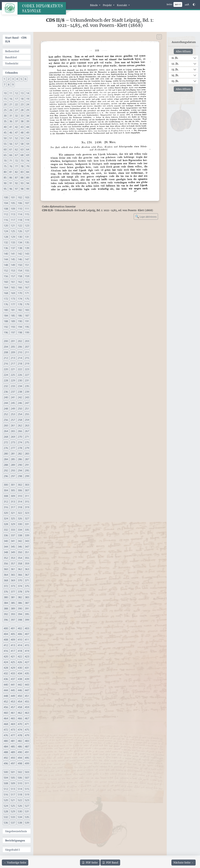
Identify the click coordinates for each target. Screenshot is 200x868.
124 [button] (6, 231)
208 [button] (6, 352)
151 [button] (27, 265)
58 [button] (22, 144)
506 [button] (20, 778)
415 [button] (27, 645)
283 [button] (27, 454)
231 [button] (27, 380)
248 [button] (6, 409)
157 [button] (13, 276)
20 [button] (5, 104)
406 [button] (20, 634)
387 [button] (27, 603)
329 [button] (13, 524)
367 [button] (27, 575)
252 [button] (6, 414)
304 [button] (6, 490)
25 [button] (5, 110)
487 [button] (27, 747)
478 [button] (20, 735)
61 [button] (11, 149)
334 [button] (20, 530)
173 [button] (13, 299)
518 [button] (20, 795)
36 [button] (11, 121)
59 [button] (28, 144)
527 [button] (27, 806)
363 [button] (27, 569)
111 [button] (27, 209)
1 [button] (4, 79)
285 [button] (13, 459)
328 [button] (6, 524)
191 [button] (27, 321)
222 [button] (20, 369)
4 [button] (17, 79)
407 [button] (27, 634)
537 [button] (13, 823)
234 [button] (20, 386)
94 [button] (28, 183)
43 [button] (22, 127)
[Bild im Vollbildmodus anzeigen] (159, 37)
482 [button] (20, 741)
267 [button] (27, 431)
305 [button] (13, 490)
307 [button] (27, 490)
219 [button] (27, 364)
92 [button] (16, 183)
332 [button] (6, 530)
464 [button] (6, 718)
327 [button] (27, 518)
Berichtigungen (15, 840)
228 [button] (6, 380)
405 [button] (13, 634)
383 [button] (27, 597)
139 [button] (27, 248)
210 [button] (20, 352)
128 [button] (6, 237)
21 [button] (11, 104)
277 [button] (13, 448)
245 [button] (13, 403)
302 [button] (20, 485)
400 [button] (6, 628)
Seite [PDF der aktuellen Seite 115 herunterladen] (90, 863)
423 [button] (27, 657)
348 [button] (6, 552)
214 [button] (20, 358)
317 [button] (13, 507)
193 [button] (13, 327)
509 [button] (13, 783)
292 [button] (6, 470)
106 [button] (20, 203)
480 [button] (6, 741)
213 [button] (13, 358)
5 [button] (21, 79)
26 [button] (11, 110)
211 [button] (27, 352)
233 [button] (13, 386)
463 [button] (27, 713)
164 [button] (6, 287)
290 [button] (20, 465)
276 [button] (6, 448)
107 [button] (27, 203)
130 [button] (20, 237)
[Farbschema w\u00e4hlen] (194, 5)
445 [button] (13, 690)
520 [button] (6, 800)
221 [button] (13, 369)
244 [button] (6, 403)
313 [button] (13, 502)
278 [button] (20, 448)
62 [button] (16, 149)
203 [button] (27, 341)
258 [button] (20, 420)
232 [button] (6, 386)
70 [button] (5, 161)
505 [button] (13, 778)
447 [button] (27, 690)
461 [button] (13, 713)
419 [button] (27, 651)
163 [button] (27, 282)
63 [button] (22, 149)
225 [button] (13, 375)
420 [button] (6, 657)
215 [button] (27, 358)
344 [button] (6, 547)
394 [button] (20, 614)
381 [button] (13, 597)
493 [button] (13, 758)
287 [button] (27, 459)
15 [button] (5, 99)
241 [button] (13, 397)
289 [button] (13, 465)
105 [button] (13, 203)
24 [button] (28, 104)
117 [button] (13, 220)
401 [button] (13, 628)
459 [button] (27, 707)
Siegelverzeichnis (16, 831)
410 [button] (20, 640)
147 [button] (27, 259)
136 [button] (6, 248)
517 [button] (13, 795)
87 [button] (16, 178)
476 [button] (6, 735)
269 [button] (13, 437)
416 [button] (6, 651)
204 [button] (6, 347)
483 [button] (27, 741)
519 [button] (27, 795)
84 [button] (28, 172)
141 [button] (13, 254)
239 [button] (27, 392)
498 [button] (20, 763)
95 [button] (5, 189)
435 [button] (27, 673)
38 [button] (22, 121)
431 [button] (27, 668)
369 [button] (13, 580)
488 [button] (6, 752)
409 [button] (13, 640)
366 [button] (20, 575)
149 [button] (13, 265)
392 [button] (6, 614)
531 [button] (27, 811)
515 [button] (27, 789)
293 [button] (13, 470)
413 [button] (13, 645)
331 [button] (27, 524)
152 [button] (6, 271)
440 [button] (6, 685)
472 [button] (6, 730)
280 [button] (6, 454)
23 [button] (22, 104)
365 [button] (13, 575)
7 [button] (4, 85)
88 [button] (22, 178)
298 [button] (20, 476)
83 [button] (22, 172)
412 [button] (6, 645)
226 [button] (20, 375)
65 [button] (5, 155)
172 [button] (6, 299)
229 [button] (13, 380)
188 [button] (6, 321)
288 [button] (6, 465)
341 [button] (13, 541)
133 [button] (13, 242)
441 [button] (13, 685)
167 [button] (27, 287)
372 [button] (6, 586)
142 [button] (20, 254)
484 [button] (6, 747)
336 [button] (6, 535)
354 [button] (20, 558)
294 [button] (20, 470)
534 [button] (20, 817)
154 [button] (20, 271)
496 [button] (6, 763)
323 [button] (27, 513)
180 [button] (6, 310)
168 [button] (6, 293)
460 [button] (6, 713)
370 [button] (20, 580)
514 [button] (20, 789)
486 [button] (20, 747)
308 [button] (6, 496)
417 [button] (13, 651)
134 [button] (20, 242)
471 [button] (27, 724)
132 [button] (6, 242)
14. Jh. (175, 75)
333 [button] (13, 530)
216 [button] (6, 364)
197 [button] (13, 332)
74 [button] (28, 161)
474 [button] (20, 730)
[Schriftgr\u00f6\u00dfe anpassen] (187, 5)
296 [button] (6, 476)
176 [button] (6, 304)
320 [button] (6, 513)
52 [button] (16, 138)
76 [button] (11, 166)
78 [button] (22, 166)
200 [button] (6, 341)
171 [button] (27, 293)
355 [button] (27, 558)
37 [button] (16, 121)
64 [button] (28, 149)
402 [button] (20, 628)
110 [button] (20, 209)
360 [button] (6, 569)
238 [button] (20, 392)
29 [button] (28, 110)
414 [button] (20, 645)
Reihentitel (12, 51)
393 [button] (13, 614)
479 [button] (27, 735)
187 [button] (27, 316)
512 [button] (6, 789)
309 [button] (13, 496)
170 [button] (20, 293)
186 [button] (20, 316)
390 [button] (20, 609)
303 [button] (27, 485)
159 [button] (27, 276)
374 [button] (20, 586)
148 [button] (6, 265)
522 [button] (20, 800)
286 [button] (20, 459)
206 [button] (20, 347)
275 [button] (27, 442)
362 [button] (20, 569)
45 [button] (5, 133)
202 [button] (20, 341)
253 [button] (13, 414)
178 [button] (20, 304)
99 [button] (28, 189)
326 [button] (20, 518)
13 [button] (22, 93)
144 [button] (6, 259)
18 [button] (22, 99)
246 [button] (20, 403)
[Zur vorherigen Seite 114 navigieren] (15, 863)
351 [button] (27, 552)
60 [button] (5, 149)
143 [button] (27, 254)
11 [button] (11, 93)
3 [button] (13, 79)
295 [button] (27, 470)
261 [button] (13, 425)
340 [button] (6, 541)
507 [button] (27, 778)
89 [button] (28, 178)
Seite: (170, 4)
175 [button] (27, 299)
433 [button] (13, 673)
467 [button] (27, 718)
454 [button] (20, 702)
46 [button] (11, 133)
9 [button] (13, 85)
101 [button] (13, 197)
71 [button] (11, 161)
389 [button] (13, 609)
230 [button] (20, 380)
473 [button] (13, 730)
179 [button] (27, 304)
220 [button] (6, 369)
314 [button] (20, 502)
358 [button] (20, 564)
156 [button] (6, 276)
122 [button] (20, 226)
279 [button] (27, 448)
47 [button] (16, 133)
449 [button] (13, 696)
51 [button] (11, 138)
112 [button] (6, 214)
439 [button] (27, 679)
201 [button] (13, 341)
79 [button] (28, 166)
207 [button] (27, 347)
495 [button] (27, 758)
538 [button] (20, 823)
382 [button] (20, 597)
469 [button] (13, 724)
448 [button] (6, 696)
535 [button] (27, 817)
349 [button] (13, 552)
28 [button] (22, 110)
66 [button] (11, 155)
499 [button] (27, 763)
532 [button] (6, 817)
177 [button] (13, 304)
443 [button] (27, 685)
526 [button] (20, 806)
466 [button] (20, 718)
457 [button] (13, 707)
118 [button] (20, 220)
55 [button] (5, 144)
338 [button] (20, 535)
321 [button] (13, 513)
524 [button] (6, 806)
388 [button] (6, 609)
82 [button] (16, 172)
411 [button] (27, 640)
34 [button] (28, 116)
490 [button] (20, 752)
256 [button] (6, 420)
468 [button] (6, 724)
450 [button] (20, 696)
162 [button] (20, 282)
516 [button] (6, 795)
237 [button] (13, 392)
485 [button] (13, 747)
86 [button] (11, 178)
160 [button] (6, 282)
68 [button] (22, 155)
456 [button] (6, 707)
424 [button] (6, 662)
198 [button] (20, 332)
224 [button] (6, 375)
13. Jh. (175, 69)
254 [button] (20, 414)
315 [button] (27, 502)
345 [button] (13, 547)
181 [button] (13, 310)
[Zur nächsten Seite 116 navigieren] (184, 863)
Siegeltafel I (12, 850)
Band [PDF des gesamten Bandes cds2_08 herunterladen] (110, 863)
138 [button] (20, 248)
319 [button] (27, 507)
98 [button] (22, 189)
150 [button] (20, 265)
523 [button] (27, 800)
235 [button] (27, 386)
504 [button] (6, 778)
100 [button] (6, 197)
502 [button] (20, 772)
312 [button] (6, 502)
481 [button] (13, 741)
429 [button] (13, 668)
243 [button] (27, 397)
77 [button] (16, 166)
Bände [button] (94, 5)
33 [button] (22, 116)
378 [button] (20, 592)
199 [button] (27, 332)
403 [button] (27, 628)
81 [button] (11, 172)
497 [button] (13, 763)
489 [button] (13, 752)
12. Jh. (175, 64)
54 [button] (28, 138)
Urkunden (11, 73)
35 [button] (5, 121)
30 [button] (5, 116)
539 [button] (27, 823)
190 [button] (20, 321)
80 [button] (5, 172)
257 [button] (13, 420)
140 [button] (6, 254)
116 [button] (6, 220)
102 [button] (20, 197)
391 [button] (27, 609)
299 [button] (27, 476)
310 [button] (20, 496)
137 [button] (13, 248)
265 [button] (13, 431)
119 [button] (27, 220)
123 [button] (27, 226)
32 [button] (16, 116)
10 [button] (5, 93)
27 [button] (16, 110)
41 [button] (11, 127)
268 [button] (6, 437)
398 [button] (20, 620)
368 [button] (6, 580)
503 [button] (27, 772)
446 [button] (20, 690)
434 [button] (20, 673)
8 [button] (9, 85)
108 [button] (6, 209)
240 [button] (6, 397)
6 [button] (26, 79)
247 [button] (27, 403)
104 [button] (6, 203)
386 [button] (20, 603)
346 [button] (20, 547)
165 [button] (13, 287)
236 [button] (6, 392)
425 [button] (13, 662)
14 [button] (28, 93)
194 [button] (20, 327)
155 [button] (27, 271)
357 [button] (13, 564)
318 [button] (20, 507)
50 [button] (5, 138)
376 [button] (6, 592)
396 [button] (6, 620)
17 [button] (16, 99)
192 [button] (6, 327)
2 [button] (9, 79)
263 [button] (27, 425)
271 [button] (27, 437)
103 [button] (27, 197)
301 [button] (13, 485)
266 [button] (20, 431)
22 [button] (16, 104)
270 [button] (20, 437)
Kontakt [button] (122, 5)
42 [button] (16, 127)
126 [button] (20, 231)
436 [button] (6, 679)
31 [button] (11, 116)
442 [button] (20, 685)
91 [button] (11, 183)
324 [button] (6, 518)
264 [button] (6, 431)
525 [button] (13, 806)
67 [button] (16, 155)
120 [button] (6, 226)
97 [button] (16, 189)
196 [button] (6, 332)
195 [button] (27, 327)
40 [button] (5, 127)
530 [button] (20, 811)
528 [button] (6, 811)
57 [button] (16, 144)
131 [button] (27, 237)
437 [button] (13, 679)
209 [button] (13, 352)
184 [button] (6, 316)
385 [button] (13, 603)
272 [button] (6, 442)
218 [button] (20, 364)
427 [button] (27, 662)
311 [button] (27, 496)
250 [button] (20, 409)
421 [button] (13, 657)
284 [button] (6, 459)
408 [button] (6, 640)
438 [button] (20, 679)
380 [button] (6, 597)
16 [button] (11, 99)
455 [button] (27, 702)
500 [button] (6, 772)
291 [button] (27, 465)
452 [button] (6, 702)
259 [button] (27, 420)
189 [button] (13, 321)
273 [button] (13, 442)
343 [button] (27, 541)
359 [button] (27, 564)
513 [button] (13, 789)
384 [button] (6, 603)
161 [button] (13, 282)
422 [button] (20, 657)
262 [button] (20, 425)
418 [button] (20, 651)
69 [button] (28, 155)
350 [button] (20, 552)
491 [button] (27, 752)
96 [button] (11, 189)
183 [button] (27, 310)
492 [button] (6, 758)
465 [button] (13, 718)
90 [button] (5, 183)
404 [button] (6, 634)
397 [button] (13, 620)
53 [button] (22, 138)
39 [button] (28, 121)
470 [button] (20, 724)
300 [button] (6, 485)
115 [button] (27, 214)
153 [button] (13, 271)
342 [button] (20, 541)
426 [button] (20, 662)
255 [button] (27, 414)
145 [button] (13, 259)
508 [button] (6, 783)
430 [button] (20, 668)
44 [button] (28, 127)
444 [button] (6, 690)
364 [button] (6, 575)
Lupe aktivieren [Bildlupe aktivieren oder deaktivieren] (146, 216)
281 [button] (13, 454)
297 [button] (13, 476)
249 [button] (13, 409)
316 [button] (6, 507)
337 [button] (13, 535)
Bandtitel (11, 57)
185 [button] (13, 316)
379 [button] (27, 592)
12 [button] (16, 93)
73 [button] (22, 161)
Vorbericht (12, 63)
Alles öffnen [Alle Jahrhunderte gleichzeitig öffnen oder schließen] (183, 51)
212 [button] (6, 358)
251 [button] (27, 409)
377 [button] (13, 592)
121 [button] (13, 226)
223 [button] (27, 369)
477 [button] (13, 735)
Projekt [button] (108, 5)
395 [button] (27, 614)
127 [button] (27, 231)
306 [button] (20, 490)
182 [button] (20, 310)
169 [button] (13, 293)
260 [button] (6, 425)
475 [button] (27, 730)
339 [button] (27, 535)
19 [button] (28, 99)
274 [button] (20, 442)
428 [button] (6, 668)
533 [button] (13, 817)
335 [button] (27, 530)
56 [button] (11, 144)
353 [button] (13, 558)
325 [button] (13, 518)
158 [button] (20, 276)
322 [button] (20, 513)
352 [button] (6, 558)
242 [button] (20, 397)
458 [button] (20, 707)
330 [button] (20, 524)
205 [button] (13, 347)
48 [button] (22, 133)
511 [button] (27, 783)
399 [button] (27, 620)
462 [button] (20, 713)
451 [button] (27, 696)
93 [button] (22, 183)
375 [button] (27, 586)
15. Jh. (175, 81)
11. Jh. (175, 58)
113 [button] (13, 214)
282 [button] (20, 454)
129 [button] (13, 237)
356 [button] (6, 564)
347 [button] (27, 547)
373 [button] (13, 586)
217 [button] (13, 364)
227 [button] (27, 375)
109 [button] (13, 209)
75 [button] (5, 166)
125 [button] (13, 231)
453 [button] (13, 702)
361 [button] (13, 569)
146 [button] (20, 259)
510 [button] (20, 783)
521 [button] (13, 800)
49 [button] (28, 133)
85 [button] (5, 178)
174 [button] (20, 299)
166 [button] (20, 287)
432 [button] (6, 673)
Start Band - (16, 40)
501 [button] (13, 772)
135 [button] (27, 242)
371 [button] (27, 580)
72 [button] (16, 161)
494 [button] (20, 758)
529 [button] (13, 811)
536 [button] (6, 823)
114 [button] (20, 214)
